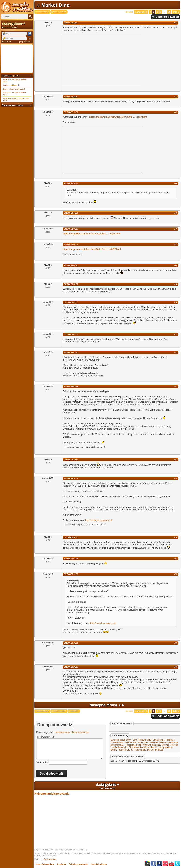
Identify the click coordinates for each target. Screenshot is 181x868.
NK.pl (159, 864)
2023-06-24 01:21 (71, 353)
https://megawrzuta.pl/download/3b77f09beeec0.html (118, 117)
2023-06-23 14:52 (71, 183)
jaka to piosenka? (59, 12)
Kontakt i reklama (99, 864)
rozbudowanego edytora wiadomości (72, 732)
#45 (176, 213)
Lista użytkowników (45, 864)
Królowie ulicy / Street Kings (151, 740)
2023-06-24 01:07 (71, 302)
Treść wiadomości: (46, 737)
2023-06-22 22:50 (71, 97)
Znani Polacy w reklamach (14, 89)
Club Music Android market (141, 747)
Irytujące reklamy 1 (11, 85)
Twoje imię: (42, 762)
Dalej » (176, 12)
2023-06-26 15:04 (71, 643)
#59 (176, 643)
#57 (176, 559)
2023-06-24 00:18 (71, 245)
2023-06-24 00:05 (71, 229)
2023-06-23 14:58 (71, 213)
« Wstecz (139, 12)
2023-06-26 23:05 (71, 667)
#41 (176, 23)
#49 (176, 284)
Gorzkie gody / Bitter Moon (123, 742)
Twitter (177, 864)
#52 (176, 353)
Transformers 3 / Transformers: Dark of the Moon (140, 750)
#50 (176, 302)
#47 (176, 245)
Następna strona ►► (107, 705)
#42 (176, 97)
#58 (176, 574)
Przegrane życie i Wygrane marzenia (143, 745)
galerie (16, 76)
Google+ (147, 864)
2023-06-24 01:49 (71, 387)
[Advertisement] (91, 60)
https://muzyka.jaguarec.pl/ (99, 520)
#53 (176, 387)
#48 (176, 265)
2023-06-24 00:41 (71, 265)
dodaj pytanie (107, 786)
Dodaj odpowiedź (167, 17)
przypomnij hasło (25, 42)
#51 (176, 334)
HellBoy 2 (170, 740)
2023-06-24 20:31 (71, 537)
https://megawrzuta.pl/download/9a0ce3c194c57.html (92, 249)
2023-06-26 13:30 (71, 574)
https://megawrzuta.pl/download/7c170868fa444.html (92, 234)
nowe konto (7, 42)
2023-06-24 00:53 (71, 284)
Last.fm (165, 864)
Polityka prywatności (79, 864)
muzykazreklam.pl (42, 12)
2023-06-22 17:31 (71, 23)
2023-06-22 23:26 (71, 112)
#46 (176, 229)
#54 (176, 460)
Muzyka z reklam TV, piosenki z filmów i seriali (17, 7)
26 (169, 12)
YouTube (171, 864)
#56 (176, 537)
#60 (176, 667)
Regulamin (61, 864)
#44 (176, 183)
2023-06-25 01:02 (71, 559)
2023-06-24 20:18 (71, 479)
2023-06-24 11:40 (71, 460)
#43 (176, 112)
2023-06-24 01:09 (71, 334)
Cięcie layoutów (50, 859)
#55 (176, 479)
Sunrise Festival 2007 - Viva (124, 740)
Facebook (153, 864)
